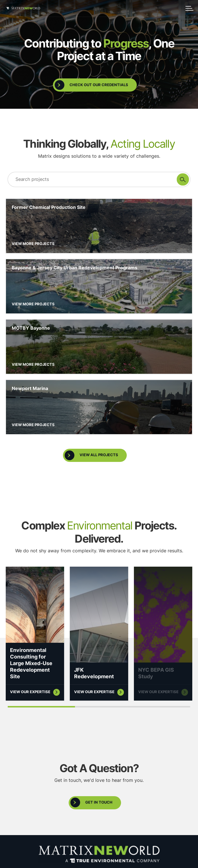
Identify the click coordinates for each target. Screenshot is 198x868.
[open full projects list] (95, 449)
